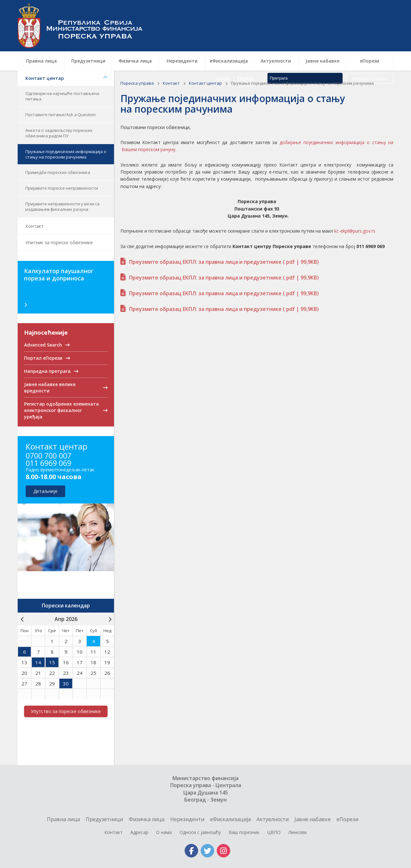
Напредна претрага (370, 35)
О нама (164, 832)
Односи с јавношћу (200, 832)
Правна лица (63, 819)
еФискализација (230, 819)
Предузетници (104, 819)
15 (52, 662)
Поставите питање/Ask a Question (61, 115)
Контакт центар (66, 78)
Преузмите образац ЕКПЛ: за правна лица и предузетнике (224, 262)
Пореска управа (83, 26)
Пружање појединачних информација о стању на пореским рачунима (66, 154)
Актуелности (273, 819)
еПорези (347, 819)
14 (38, 662)
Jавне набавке (313, 819)
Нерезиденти (187, 819)
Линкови (297, 832)
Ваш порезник (244, 832)
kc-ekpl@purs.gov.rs (355, 231)
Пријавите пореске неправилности (62, 188)
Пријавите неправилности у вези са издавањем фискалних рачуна (62, 206)
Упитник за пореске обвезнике (59, 242)
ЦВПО (274, 832)
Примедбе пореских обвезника (58, 172)
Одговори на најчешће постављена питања (62, 96)
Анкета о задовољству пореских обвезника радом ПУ (59, 133)
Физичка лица (147, 819)
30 (66, 683)
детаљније (45, 491)
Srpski (223, 35)
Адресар (139, 832)
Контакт (35, 226)
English (246, 35)
